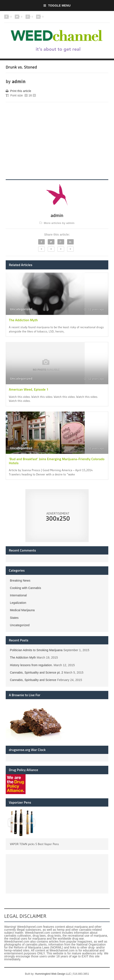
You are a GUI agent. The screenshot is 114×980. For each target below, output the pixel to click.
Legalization (18, 603)
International (18, 595)
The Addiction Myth (23, 320)
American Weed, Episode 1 (29, 389)
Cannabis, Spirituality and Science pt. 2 (37, 673)
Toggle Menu (57, 5)
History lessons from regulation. (31, 665)
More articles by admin (57, 223)
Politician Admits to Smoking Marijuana (36, 650)
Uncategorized (21, 309)
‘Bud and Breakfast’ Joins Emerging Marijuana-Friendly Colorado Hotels (57, 461)
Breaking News (20, 581)
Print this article (18, 91)
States (14, 618)
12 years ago (94, 379)
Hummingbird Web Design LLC (53, 974)
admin (19, 81)
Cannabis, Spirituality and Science (33, 680)
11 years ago (94, 309)
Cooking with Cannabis (26, 588)
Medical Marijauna (22, 610)
